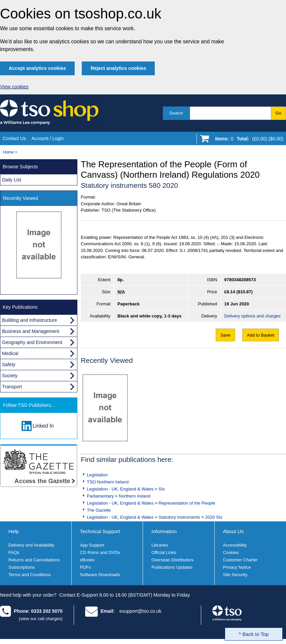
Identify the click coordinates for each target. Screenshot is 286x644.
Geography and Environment (32, 342)
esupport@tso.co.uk (140, 611)
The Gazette (99, 510)
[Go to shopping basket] (247, 140)
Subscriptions (22, 567)
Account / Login (48, 138)
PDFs (86, 567)
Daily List (12, 180)
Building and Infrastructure (29, 320)
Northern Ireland (135, 496)
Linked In (43, 426)
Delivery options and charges (252, 316)
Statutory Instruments (179, 517)
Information (164, 531)
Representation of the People (187, 503)
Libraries (160, 545)
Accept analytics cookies (37, 68)
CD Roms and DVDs (100, 552)
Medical (10, 353)
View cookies (14, 87)
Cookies (231, 552)
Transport (12, 387)
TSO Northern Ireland (108, 482)
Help (14, 531)
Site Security (235, 575)
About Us (234, 531)
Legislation (97, 475)
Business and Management (31, 331)
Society (10, 376)
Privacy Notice (237, 567)
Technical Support (100, 531)
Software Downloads (100, 575)
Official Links (164, 552)
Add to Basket (261, 335)
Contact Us (14, 138)
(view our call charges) (41, 619)
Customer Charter (240, 560)
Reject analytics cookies (118, 68)
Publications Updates (172, 567)
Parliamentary (100, 496)
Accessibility (235, 545)
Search (176, 113)
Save (225, 335)
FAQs (14, 552)
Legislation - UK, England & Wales (120, 489)
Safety (9, 364)
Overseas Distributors (172, 560)
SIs (162, 489)
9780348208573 (240, 280)
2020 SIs (213, 517)
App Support (92, 545)
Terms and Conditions (30, 575)
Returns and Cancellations (34, 560)
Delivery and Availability (31, 545)
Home (8, 152)
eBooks (87, 560)
